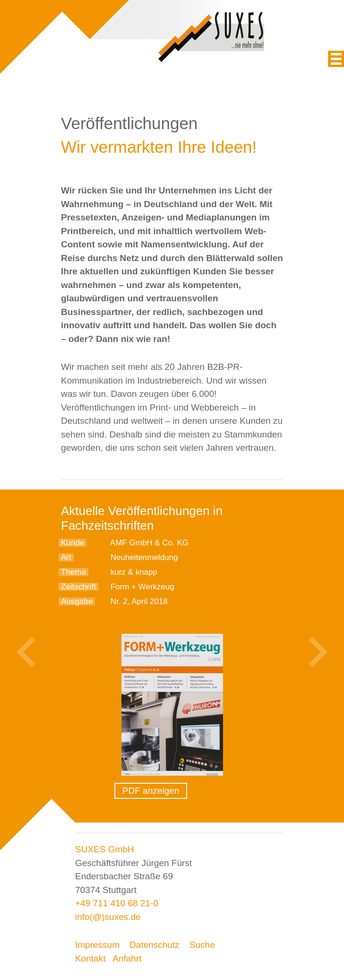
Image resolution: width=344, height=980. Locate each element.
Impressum (97, 945)
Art (66, 557)
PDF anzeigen (151, 791)
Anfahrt (127, 958)
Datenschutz (155, 945)
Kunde (73, 543)
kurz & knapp (134, 572)
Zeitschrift (78, 587)
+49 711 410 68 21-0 (117, 903)
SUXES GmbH (105, 849)
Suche (202, 945)
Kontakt (90, 958)
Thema (73, 572)
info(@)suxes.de (108, 917)
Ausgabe (77, 601)
